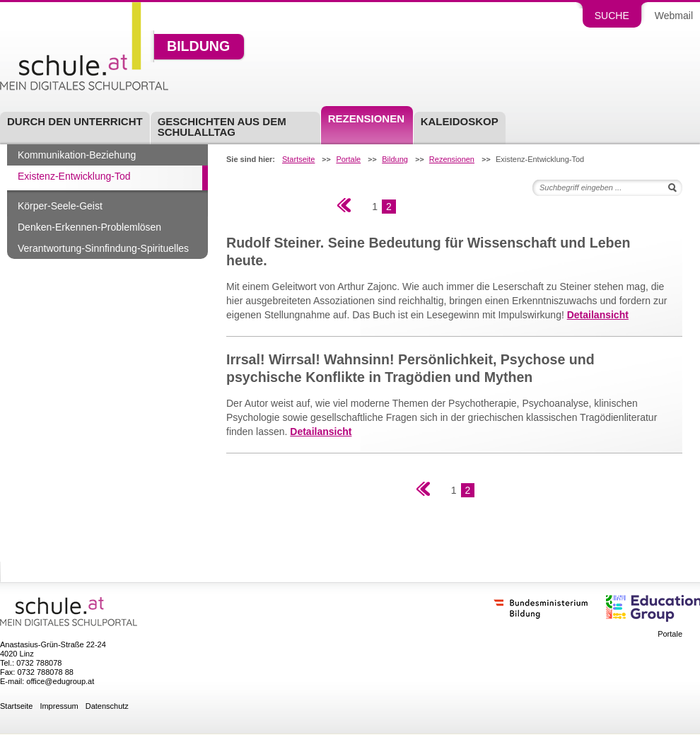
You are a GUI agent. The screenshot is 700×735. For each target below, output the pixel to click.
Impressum (59, 706)
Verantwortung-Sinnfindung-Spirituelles (103, 248)
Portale (348, 160)
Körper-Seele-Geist (60, 206)
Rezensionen (366, 118)
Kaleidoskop (460, 121)
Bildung (198, 47)
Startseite (298, 160)
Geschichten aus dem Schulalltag (222, 127)
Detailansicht (598, 315)
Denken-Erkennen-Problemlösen (89, 227)
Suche (612, 16)
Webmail (674, 16)
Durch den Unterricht (75, 121)
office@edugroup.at (60, 681)
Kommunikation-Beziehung (77, 155)
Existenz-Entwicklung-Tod (74, 176)
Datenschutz (107, 706)
